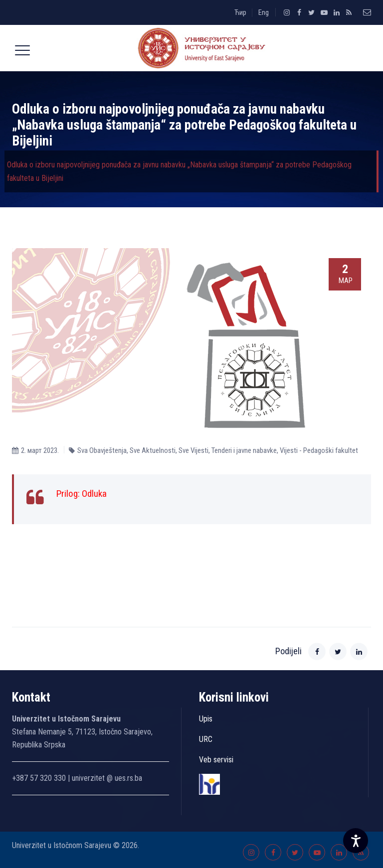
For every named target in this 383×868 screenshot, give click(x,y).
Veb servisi (216, 760)
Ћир (240, 12)
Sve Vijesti (193, 450)
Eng (264, 12)
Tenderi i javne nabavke (244, 450)
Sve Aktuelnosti (153, 450)
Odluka (94, 494)
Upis (206, 719)
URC (206, 739)
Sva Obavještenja (102, 450)
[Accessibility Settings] (356, 841)
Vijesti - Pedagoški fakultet (319, 450)
